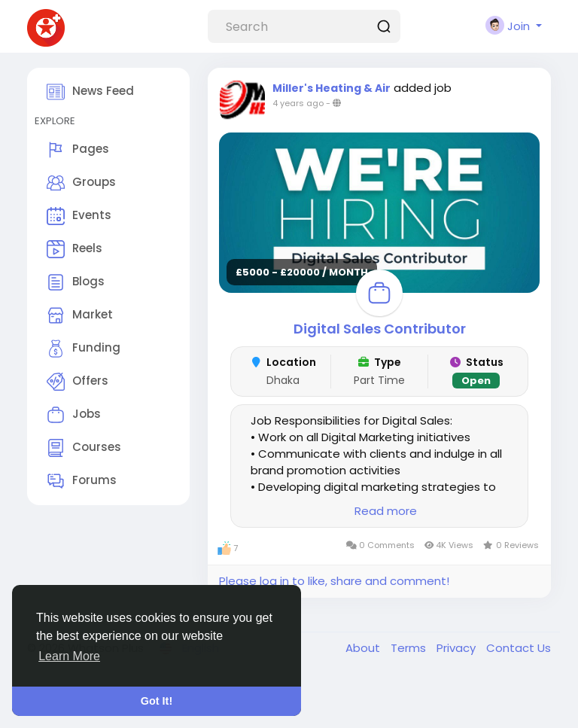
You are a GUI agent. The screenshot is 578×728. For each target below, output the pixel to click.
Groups (81, 183)
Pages (78, 150)
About (364, 648)
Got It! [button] (157, 701)
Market (80, 315)
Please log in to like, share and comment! (334, 581)
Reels (75, 249)
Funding (84, 349)
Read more (386, 511)
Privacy (458, 648)
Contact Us (519, 648)
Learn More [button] (69, 656)
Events (79, 216)
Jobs (74, 415)
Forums (82, 481)
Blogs (76, 282)
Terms (410, 648)
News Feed (90, 92)
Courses (84, 448)
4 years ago (298, 103)
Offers (78, 382)
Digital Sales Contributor (380, 329)
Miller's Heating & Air (332, 88)
